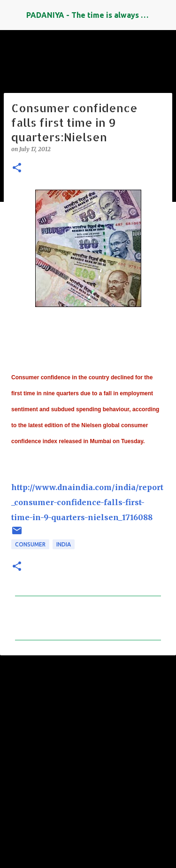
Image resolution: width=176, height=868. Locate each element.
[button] (17, 168)
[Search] (163, 15)
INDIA (64, 544)
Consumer (30, 544)
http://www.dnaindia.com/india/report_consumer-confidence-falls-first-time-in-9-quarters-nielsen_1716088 (87, 502)
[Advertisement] (88, 757)
